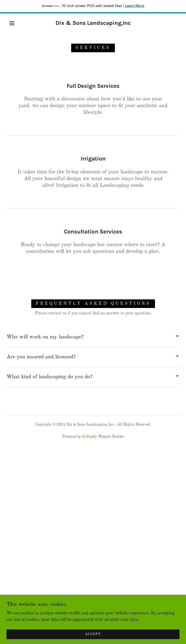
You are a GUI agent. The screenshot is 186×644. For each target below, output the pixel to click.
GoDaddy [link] (89, 437)
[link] (93, 23)
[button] (15, 23)
